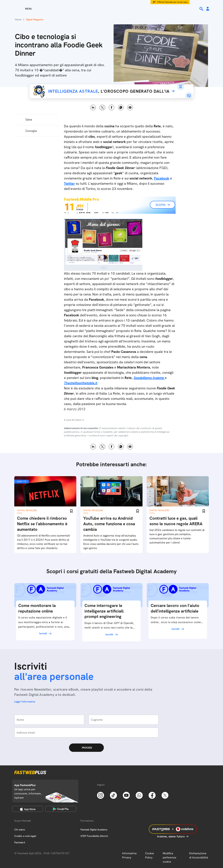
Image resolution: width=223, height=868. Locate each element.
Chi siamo (20, 830)
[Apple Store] (28, 809)
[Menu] (22, 9)
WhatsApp (121, 108)
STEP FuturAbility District (94, 836)
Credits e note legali (25, 836)
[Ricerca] (202, 9)
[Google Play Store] (61, 809)
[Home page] (111, 9)
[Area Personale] (208, 9)
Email (130, 108)
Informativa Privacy (129, 855)
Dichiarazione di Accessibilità (199, 855)
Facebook (112, 108)
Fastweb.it (20, 842)
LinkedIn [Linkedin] (93, 108)
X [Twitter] (102, 108)
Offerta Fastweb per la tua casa (172, 2)
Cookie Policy (150, 855)
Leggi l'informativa (25, 702)
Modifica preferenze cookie (170, 857)
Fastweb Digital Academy (94, 830)
